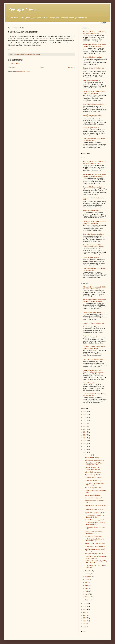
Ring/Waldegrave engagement (92, 81)
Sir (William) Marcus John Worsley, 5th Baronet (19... (95, 484)
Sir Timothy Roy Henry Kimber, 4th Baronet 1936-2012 (95, 523)
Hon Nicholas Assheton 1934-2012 (95, 554)
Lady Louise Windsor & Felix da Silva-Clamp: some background (94, 92)
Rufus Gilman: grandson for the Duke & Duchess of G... (96, 557)
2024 (85, 418)
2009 (85, 609)
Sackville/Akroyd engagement (93, 536)
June (87, 585)
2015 (85, 444)
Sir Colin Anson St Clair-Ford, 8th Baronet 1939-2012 (95, 516)
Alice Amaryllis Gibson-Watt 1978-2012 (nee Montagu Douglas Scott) (95, 33)
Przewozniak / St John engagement (95, 546)
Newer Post (12, 68)
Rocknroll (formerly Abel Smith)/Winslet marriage (93, 468)
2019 (85, 432)
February (88, 597)
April (87, 591)
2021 (85, 426)
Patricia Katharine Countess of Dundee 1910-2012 (93, 533)
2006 (85, 618)
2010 (85, 606)
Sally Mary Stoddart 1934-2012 (94, 478)
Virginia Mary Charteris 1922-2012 (95, 513)
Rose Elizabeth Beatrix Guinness (94, 460)
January (87, 600)
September (88, 577)
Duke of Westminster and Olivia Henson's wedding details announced (94, 116)
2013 (85, 449)
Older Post (71, 68)
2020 (85, 429)
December (88, 455)
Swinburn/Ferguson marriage (93, 480)
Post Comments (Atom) (23, 71)
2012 (85, 452)
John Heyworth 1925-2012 (92, 495)
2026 (85, 412)
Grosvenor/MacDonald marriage (92, 57)
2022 (85, 423)
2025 (85, 415)
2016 (85, 441)
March (87, 594)
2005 (85, 621)
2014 (85, 447)
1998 (85, 627)
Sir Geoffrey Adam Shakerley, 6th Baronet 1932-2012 (95, 540)
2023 (85, 420)
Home (42, 68)
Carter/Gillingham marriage (91, 128)
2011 (85, 603)
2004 (85, 624)
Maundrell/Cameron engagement (94, 520)
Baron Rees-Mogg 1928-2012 (93, 475)
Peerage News (22, 9)
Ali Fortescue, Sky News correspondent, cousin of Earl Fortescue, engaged (95, 45)
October (88, 574)
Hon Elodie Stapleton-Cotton (93, 488)
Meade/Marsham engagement (93, 498)
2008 (85, 612)
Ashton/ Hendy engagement (93, 472)
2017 (85, 438)
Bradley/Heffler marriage (92, 457)
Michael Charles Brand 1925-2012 (95, 544)
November (88, 571)
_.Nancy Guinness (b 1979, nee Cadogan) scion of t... (94, 464)
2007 (85, 615)
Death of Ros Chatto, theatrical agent (94, 104)
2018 (85, 435)
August (87, 580)
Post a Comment (16, 64)
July (86, 582)
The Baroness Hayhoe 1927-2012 (94, 510)
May (87, 588)
